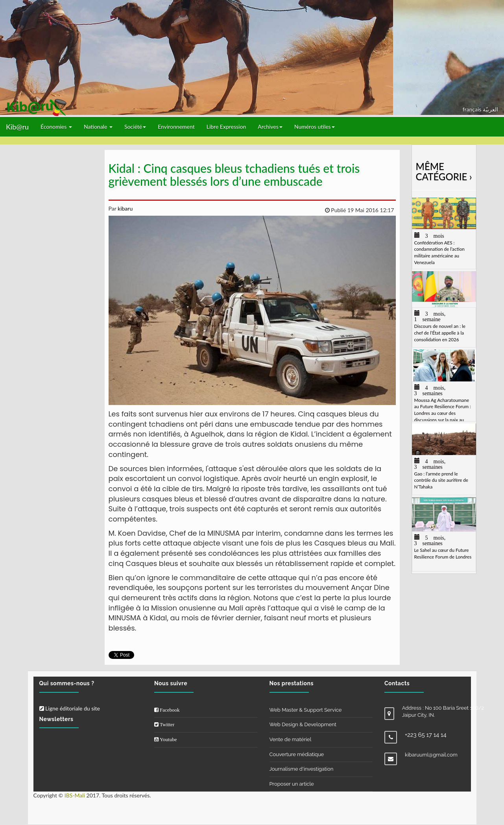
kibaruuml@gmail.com (431, 755)
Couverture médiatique (297, 754)
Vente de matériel (291, 739)
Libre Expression (226, 127)
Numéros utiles (315, 127)
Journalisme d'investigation (302, 769)
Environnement (176, 127)
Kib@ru (17, 127)
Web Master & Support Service (306, 710)
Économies (56, 127)
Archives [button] (270, 127)
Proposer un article (292, 784)
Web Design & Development (303, 724)
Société (135, 127)
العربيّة (490, 109)
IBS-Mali (75, 795)
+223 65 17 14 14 (426, 735)
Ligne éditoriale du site (70, 708)
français (473, 109)
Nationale (98, 127)
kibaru (124, 208)
